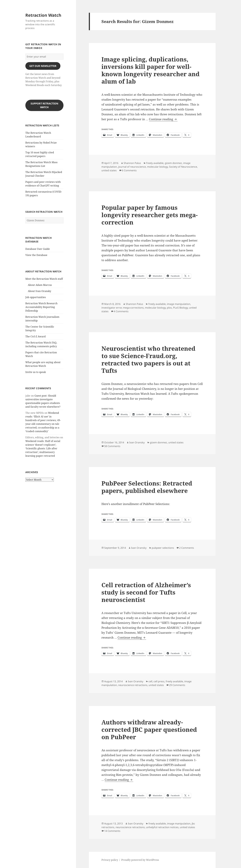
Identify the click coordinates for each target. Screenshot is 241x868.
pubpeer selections (163, 548)
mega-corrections (133, 308)
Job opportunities (36, 297)
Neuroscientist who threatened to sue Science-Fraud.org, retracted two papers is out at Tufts (148, 359)
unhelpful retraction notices (162, 827)
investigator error (112, 308)
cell (150, 681)
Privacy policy (110, 860)
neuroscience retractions (133, 685)
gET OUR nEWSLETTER (43, 66)
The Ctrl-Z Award (36, 336)
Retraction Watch (43, 15)
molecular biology (157, 167)
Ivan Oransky (137, 442)
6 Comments (129, 170)
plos (169, 308)
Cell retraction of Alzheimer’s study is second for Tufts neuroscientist (146, 592)
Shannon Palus (132, 163)
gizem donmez (173, 163)
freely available (155, 163)
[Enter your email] (44, 57)
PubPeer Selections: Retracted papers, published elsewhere (147, 487)
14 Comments (112, 831)
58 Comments (112, 446)
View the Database (36, 255)
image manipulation (179, 304)
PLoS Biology (180, 308)
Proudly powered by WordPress (140, 860)
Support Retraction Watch (44, 105)
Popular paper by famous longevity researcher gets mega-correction (150, 215)
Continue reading (163, 119)
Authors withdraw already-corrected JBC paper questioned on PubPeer (149, 729)
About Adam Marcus (40, 285)
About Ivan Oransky (40, 291)
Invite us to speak (36, 372)
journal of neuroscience (132, 167)
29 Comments (177, 685)
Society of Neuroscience (183, 167)
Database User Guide (38, 249)
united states (109, 170)
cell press (159, 681)
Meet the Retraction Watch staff (44, 279)
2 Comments (187, 548)
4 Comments (121, 311)
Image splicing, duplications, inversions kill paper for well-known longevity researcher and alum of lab (150, 70)
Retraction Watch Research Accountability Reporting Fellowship (41, 307)
